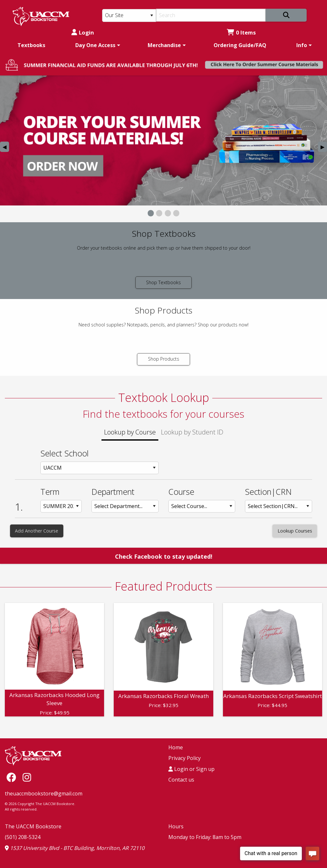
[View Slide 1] (151, 213)
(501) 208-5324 (23, 837)
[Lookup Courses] (295, 531)
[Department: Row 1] (125, 506)
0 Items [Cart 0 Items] (241, 32)
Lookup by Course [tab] (130, 432)
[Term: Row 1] (61, 506)
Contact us (181, 780)
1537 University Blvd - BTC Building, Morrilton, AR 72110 (75, 848)
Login (83, 32)
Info (302, 45)
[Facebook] (13, 777)
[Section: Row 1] (279, 506)
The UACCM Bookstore (33, 826)
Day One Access (95, 45)
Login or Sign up (191, 769)
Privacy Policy (185, 758)
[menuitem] (31, 45)
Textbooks (31, 45)
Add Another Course (37, 531)
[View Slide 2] (159, 213)
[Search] (211, 15)
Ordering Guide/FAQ (240, 45)
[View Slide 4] (176, 213)
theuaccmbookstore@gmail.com (44, 793)
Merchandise (164, 45)
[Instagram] (27, 777)
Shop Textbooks (163, 282)
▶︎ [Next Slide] (324, 148)
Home (176, 747)
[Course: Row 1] (202, 506)
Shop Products (164, 359)
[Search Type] (129, 15)
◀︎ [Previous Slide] (6, 148)
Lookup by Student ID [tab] (192, 432)
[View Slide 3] (168, 213)
